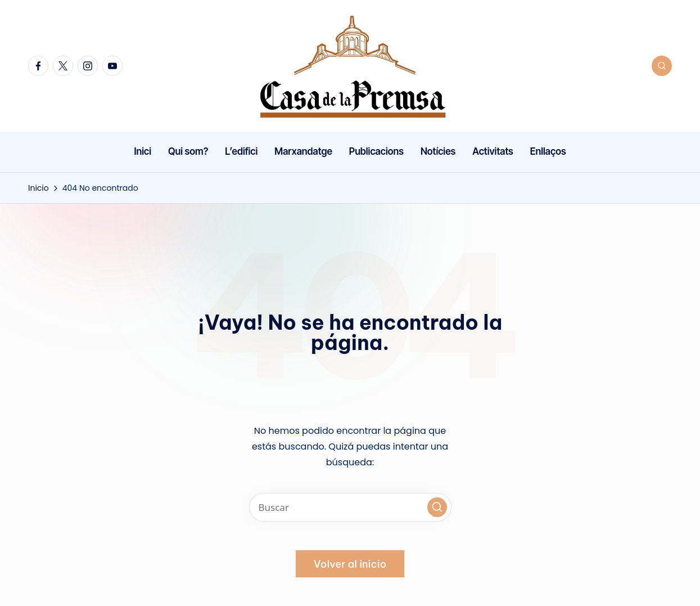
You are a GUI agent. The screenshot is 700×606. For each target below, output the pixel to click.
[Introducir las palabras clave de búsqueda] (350, 507)
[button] (437, 507)
